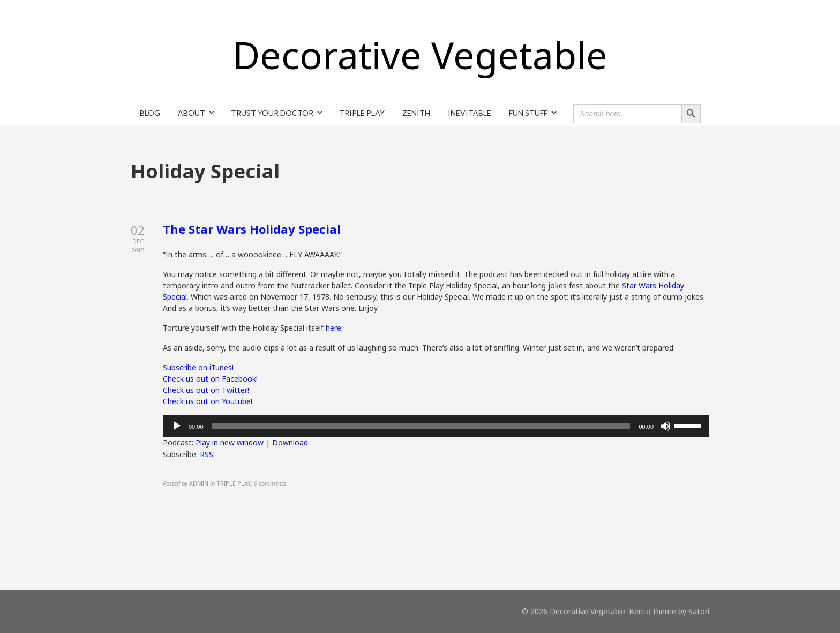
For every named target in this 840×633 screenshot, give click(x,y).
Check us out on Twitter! (206, 390)
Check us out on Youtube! (208, 401)
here (333, 328)
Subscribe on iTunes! (198, 367)
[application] (436, 426)
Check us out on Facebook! (210, 379)
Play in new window (230, 442)
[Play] (177, 426)
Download (290, 442)
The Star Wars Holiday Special (252, 229)
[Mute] (665, 426)
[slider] (421, 426)
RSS (207, 454)
